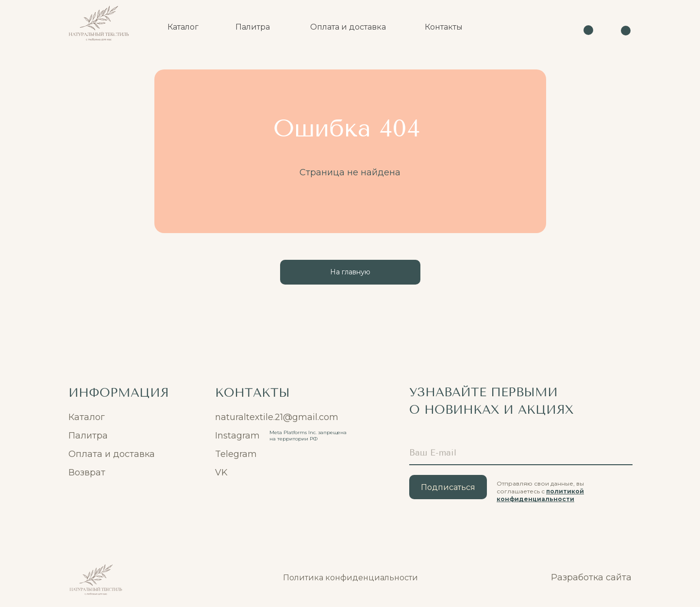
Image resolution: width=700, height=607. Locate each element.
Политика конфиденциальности (350, 578)
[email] (521, 453)
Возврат (87, 472)
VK (221, 472)
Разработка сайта (591, 577)
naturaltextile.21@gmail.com (277, 417)
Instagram (237, 436)
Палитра (88, 436)
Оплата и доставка (112, 454)
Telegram (236, 454)
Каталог (87, 417)
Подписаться (448, 487)
